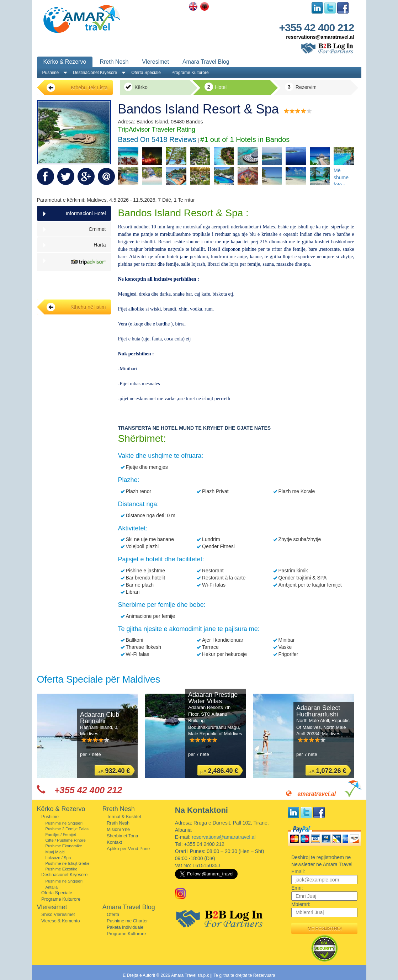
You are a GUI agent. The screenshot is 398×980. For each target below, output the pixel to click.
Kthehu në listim (76, 307)
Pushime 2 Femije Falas (67, 829)
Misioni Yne (118, 830)
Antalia (51, 887)
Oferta (113, 915)
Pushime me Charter (127, 921)
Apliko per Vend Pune (128, 849)
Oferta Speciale (146, 73)
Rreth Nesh (114, 62)
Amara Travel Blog (206, 62)
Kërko (136, 87)
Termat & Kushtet (124, 817)
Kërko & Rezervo (65, 62)
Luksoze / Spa (58, 858)
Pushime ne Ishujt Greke (67, 863)
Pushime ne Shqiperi (64, 823)
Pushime (51, 73)
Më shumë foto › (341, 176)
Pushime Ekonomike (63, 846)
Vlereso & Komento (61, 921)
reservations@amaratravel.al (320, 37)
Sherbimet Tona (122, 836)
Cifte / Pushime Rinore (65, 840)
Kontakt (114, 842)
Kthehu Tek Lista (77, 88)
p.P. (114, 771)
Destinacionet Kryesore (95, 73)
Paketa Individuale (125, 927)
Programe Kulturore (190, 73)
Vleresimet (155, 62)
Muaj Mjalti (55, 852)
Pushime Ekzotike (61, 869)
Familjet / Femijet (60, 835)
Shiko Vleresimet (58, 915)
